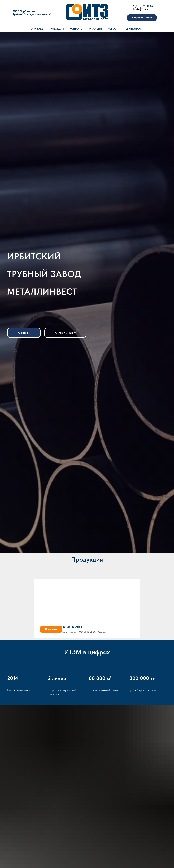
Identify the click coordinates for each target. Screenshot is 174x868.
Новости (114, 29)
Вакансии (95, 29)
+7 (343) (136, 6)
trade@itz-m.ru (142, 9)
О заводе (37, 29)
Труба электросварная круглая (61, 627)
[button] (142, 18)
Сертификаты (134, 29)
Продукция (56, 29)
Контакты (76, 29)
